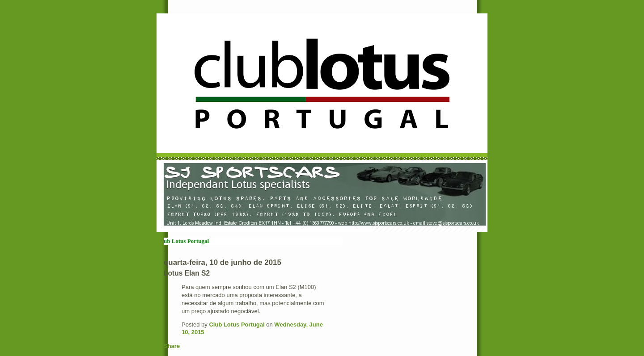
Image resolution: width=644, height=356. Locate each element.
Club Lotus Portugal (237, 325)
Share (172, 346)
